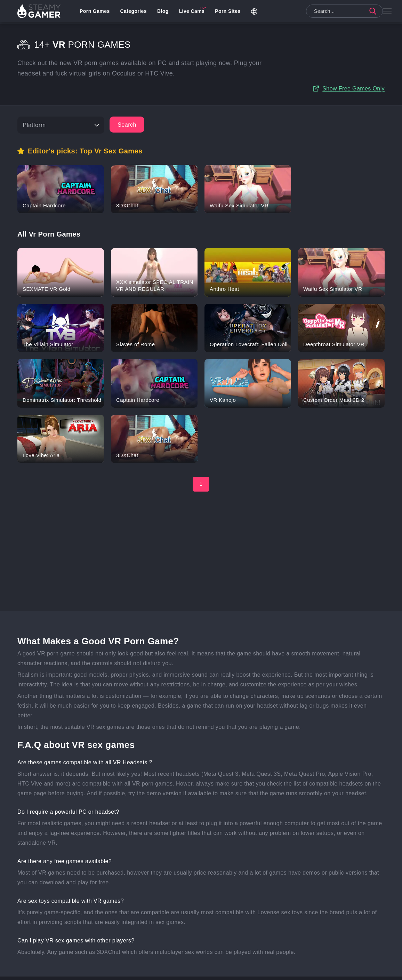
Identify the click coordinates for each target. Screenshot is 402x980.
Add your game (144, 971)
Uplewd (177, 971)
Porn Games (97, 12)
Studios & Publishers (242, 971)
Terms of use (324, 971)
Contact (203, 971)
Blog (165, 12)
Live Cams (194, 12)
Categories (135, 12)
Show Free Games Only (353, 82)
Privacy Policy (287, 971)
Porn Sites (230, 12)
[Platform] (61, 111)
